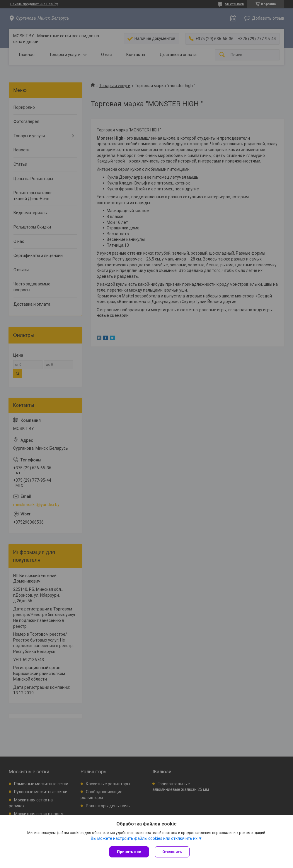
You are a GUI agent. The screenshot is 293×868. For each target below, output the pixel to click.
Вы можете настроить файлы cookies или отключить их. (145, 838)
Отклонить (172, 852)
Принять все (129, 852)
